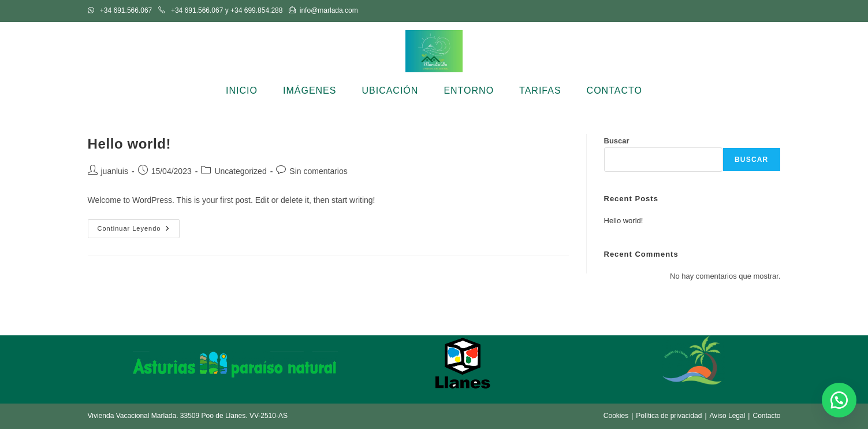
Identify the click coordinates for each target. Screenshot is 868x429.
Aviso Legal (728, 416)
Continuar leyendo (139, 231)
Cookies (616, 416)
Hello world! (130, 144)
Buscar (617, 141)
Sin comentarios (318, 171)
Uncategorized (240, 171)
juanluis (115, 171)
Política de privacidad (669, 416)
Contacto (766, 416)
